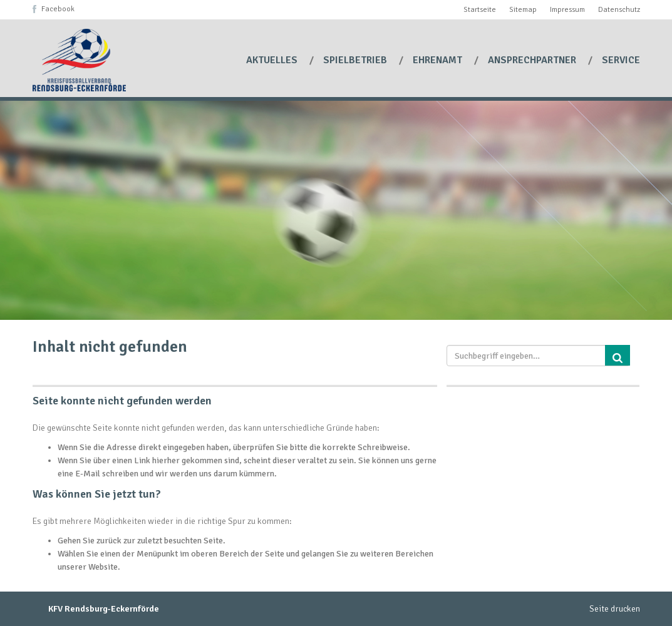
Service (621, 60)
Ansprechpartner (533, 60)
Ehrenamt (439, 60)
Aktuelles (273, 60)
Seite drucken (615, 609)
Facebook (58, 9)
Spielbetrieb (356, 60)
